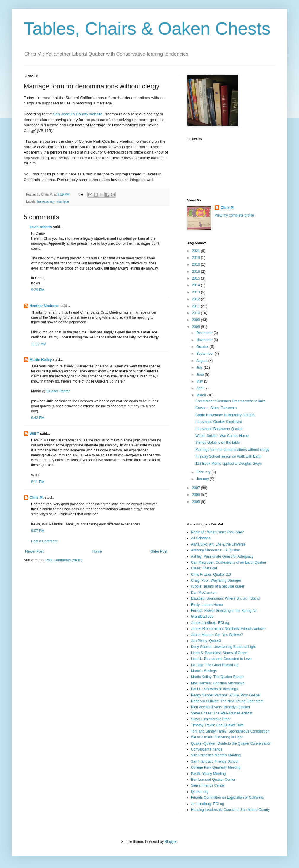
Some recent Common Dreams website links (230, 401)
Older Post (159, 551)
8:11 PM (38, 482)
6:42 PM (38, 418)
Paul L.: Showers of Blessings (214, 689)
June (201, 375)
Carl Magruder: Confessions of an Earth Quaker (229, 562)
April (200, 388)
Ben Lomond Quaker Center (213, 780)
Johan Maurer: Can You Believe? (217, 635)
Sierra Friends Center (208, 785)
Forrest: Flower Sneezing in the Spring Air (224, 611)
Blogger (171, 842)
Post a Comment (44, 541)
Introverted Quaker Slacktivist (219, 422)
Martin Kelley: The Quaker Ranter (217, 677)
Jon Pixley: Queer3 (206, 641)
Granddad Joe (202, 617)
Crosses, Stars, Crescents (216, 408)
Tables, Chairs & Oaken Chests (147, 29)
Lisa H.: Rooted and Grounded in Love (221, 659)
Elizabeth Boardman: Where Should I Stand (225, 598)
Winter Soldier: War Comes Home (222, 436)
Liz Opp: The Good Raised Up (215, 665)
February (204, 472)
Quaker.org (200, 792)
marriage (63, 201)
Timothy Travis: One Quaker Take (217, 725)
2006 (197, 495)
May (200, 381)
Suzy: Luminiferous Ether (211, 719)
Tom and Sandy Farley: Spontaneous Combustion (230, 731)
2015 (197, 278)
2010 (197, 313)
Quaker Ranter (58, 391)
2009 (197, 320)
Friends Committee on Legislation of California (227, 798)
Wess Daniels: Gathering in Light (217, 737)
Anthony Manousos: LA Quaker (216, 550)
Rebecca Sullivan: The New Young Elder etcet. (228, 701)
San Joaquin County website (78, 114)
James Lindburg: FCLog (210, 623)
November (205, 340)
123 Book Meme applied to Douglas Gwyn (229, 464)
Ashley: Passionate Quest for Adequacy (222, 556)
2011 (197, 306)
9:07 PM (38, 531)
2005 (197, 502)
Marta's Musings (204, 671)
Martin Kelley (41, 360)
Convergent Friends (206, 749)
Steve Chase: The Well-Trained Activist (222, 713)
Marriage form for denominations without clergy (232, 450)
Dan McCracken (204, 593)
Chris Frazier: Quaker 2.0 (211, 575)
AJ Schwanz (201, 538)
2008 (197, 327)
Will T (34, 434)
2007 (197, 488)
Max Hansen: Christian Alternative (218, 683)
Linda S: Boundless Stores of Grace (219, 653)
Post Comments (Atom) (64, 560)
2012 (197, 299)
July (200, 367)
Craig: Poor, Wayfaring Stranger (216, 580)
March (202, 395)
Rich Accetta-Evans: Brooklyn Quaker (221, 707)
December (205, 333)
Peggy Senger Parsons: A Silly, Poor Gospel (226, 695)
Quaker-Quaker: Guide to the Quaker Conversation (231, 743)
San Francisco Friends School (215, 761)
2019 (197, 258)
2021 (197, 251)
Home (97, 551)
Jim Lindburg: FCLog (207, 804)
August (202, 361)
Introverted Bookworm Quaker (219, 429)
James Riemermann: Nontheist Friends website (228, 629)
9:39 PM (38, 290)
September (205, 354)
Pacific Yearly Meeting (208, 774)
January (203, 479)
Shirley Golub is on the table (218, 443)
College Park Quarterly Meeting (216, 767)
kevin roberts (41, 227)
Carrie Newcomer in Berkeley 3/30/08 (225, 415)
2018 (197, 264)
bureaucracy (46, 201)
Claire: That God (204, 568)
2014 (197, 285)
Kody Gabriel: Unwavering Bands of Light (223, 647)
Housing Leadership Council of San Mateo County (230, 810)
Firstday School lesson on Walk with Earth (229, 456)
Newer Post (34, 551)
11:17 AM (39, 344)
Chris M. (37, 498)
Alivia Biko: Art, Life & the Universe (218, 544)
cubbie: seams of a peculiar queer (218, 586)
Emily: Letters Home (207, 605)
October (203, 347)
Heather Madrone (44, 306)
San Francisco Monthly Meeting (216, 755)
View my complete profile (234, 215)
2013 (197, 292)
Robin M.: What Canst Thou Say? (217, 532)
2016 (197, 272)
